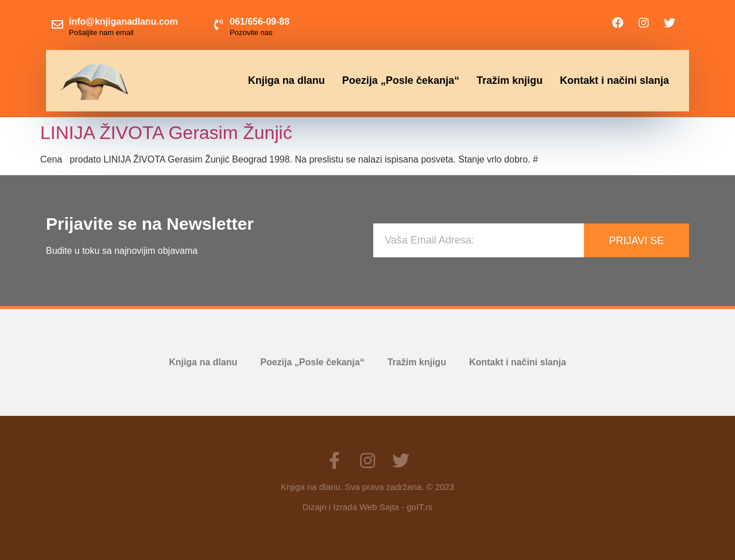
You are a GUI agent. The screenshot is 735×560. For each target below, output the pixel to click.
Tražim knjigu (510, 80)
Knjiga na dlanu (287, 80)
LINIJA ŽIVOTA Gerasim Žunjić (166, 133)
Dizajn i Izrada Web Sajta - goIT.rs (367, 507)
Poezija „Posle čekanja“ (401, 80)
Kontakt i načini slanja (614, 80)
